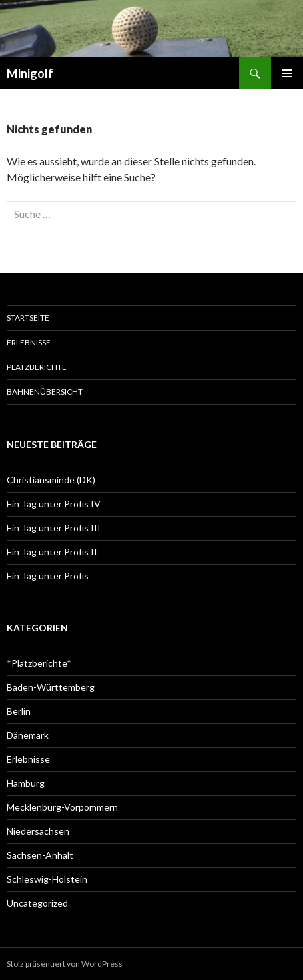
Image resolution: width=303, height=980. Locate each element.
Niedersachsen (38, 831)
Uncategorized (37, 903)
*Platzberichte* (39, 663)
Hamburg (26, 783)
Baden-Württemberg (51, 687)
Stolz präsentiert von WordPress (65, 964)
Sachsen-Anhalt (40, 855)
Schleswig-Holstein (47, 879)
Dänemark (28, 735)
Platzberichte (37, 367)
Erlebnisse (29, 342)
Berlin (19, 711)
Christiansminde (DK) (51, 480)
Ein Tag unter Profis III (54, 528)
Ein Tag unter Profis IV (54, 504)
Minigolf (30, 73)
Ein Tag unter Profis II (52, 552)
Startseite (28, 318)
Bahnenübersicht (45, 392)
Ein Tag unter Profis (48, 576)
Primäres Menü (287, 73)
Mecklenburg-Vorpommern (62, 807)
